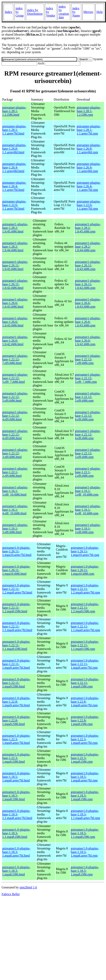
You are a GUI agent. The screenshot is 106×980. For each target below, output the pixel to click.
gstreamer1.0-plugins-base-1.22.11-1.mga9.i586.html (16, 683)
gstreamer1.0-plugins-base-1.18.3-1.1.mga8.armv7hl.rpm (85, 814)
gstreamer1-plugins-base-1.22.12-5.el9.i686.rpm (88, 397)
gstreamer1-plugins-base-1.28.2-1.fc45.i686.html (15, 228)
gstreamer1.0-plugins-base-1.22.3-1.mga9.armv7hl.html (16, 739)
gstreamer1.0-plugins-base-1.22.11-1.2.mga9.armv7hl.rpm (85, 589)
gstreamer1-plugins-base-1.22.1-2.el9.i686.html (15, 472)
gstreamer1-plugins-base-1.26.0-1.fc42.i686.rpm (88, 341)
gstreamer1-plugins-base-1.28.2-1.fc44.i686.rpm (88, 247)
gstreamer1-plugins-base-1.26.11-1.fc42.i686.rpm (88, 284)
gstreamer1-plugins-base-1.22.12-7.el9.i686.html (15, 359)
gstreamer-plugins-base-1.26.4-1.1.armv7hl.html (14, 186)
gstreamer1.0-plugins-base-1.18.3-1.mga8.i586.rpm (85, 871)
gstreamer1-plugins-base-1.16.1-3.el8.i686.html (15, 528)
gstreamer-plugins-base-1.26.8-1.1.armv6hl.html (14, 149)
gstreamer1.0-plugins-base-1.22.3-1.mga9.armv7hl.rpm (85, 739)
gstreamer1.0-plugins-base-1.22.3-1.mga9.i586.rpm (85, 758)
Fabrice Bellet (11, 894)
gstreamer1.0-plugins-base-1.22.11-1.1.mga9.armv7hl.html (17, 626)
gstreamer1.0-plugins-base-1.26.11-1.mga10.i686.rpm (85, 570)
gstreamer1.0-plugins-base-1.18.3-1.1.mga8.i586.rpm (85, 833)
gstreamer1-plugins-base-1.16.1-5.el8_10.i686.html (15, 491)
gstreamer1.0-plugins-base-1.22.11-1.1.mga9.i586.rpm (85, 645)
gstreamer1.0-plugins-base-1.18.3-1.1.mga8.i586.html (16, 833)
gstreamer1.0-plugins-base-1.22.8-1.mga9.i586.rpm (85, 720)
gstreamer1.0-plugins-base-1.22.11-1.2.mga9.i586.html (16, 608)
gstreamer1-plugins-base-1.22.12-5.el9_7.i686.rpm (88, 378)
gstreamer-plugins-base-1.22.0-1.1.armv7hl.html (14, 205)
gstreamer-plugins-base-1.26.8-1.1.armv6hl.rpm (89, 149)
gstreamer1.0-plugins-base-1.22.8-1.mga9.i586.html (16, 720)
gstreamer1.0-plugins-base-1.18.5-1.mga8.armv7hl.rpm (85, 777)
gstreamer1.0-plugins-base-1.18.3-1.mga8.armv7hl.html (16, 852)
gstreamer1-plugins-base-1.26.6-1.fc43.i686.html (15, 303)
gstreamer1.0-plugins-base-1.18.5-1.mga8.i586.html (16, 796)
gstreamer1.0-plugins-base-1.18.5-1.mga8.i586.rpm (85, 796)
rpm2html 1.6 (28, 887)
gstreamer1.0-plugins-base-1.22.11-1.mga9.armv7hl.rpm (85, 664)
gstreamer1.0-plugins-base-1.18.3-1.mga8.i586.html (16, 871)
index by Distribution (35, 12)
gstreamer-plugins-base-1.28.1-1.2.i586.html (14, 111)
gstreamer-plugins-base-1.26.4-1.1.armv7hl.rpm (89, 186)
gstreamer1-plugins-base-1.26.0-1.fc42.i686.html (15, 341)
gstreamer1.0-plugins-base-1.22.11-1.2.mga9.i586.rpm (85, 608)
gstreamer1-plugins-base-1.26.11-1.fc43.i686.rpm (88, 265)
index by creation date (64, 12)
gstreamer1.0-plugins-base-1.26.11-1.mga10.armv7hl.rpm (85, 551)
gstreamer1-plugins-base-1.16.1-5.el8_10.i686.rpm (88, 491)
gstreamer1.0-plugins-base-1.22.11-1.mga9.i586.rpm (85, 683)
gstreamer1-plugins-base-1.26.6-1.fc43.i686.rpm (88, 303)
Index (8, 12)
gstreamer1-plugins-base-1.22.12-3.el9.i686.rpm (88, 453)
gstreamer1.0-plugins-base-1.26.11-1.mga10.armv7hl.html (17, 551)
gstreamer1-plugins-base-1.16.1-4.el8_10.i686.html (15, 510)
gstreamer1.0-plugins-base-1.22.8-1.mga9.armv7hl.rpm (85, 702)
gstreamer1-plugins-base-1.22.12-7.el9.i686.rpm (88, 359)
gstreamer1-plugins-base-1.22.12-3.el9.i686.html (15, 453)
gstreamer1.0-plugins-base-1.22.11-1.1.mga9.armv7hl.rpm (85, 626)
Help (100, 12)
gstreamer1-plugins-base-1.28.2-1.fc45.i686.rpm (88, 228)
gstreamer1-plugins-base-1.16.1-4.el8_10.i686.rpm (88, 510)
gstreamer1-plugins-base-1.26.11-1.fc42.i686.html (15, 284)
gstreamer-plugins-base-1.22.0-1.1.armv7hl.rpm (89, 205)
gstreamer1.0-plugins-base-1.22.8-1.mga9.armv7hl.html (16, 702)
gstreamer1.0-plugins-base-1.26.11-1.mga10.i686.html (16, 570)
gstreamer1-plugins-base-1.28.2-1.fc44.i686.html (15, 247)
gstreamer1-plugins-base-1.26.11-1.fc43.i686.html (15, 265)
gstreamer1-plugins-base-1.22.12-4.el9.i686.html (15, 416)
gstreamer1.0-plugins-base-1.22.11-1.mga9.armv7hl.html (16, 664)
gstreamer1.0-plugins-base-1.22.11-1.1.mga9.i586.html (16, 645)
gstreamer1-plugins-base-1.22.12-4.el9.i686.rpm (88, 416)
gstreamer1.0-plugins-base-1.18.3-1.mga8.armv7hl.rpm (85, 852)
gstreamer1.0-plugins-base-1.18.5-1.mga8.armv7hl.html (16, 777)
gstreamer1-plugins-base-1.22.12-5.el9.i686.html (15, 397)
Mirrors (88, 12)
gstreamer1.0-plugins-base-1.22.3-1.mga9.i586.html (16, 758)
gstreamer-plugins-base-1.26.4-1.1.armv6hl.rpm (89, 167)
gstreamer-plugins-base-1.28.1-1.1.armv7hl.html (14, 130)
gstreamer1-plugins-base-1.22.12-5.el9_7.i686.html (15, 378)
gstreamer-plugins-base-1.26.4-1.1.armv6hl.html (14, 167)
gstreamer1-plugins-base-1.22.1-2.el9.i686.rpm (88, 472)
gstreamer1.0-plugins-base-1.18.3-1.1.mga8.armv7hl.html (17, 814)
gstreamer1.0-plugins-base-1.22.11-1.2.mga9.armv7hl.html (17, 589)
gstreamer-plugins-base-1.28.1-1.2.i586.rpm (89, 111)
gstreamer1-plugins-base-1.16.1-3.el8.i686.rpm (88, 528)
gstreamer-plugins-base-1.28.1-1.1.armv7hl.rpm (89, 130)
